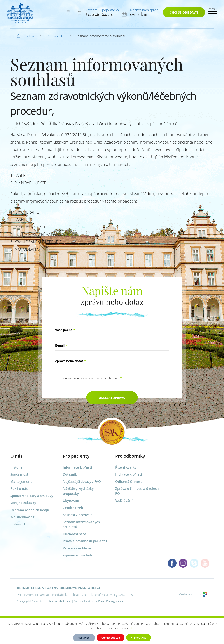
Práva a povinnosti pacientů (85, 541)
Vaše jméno (65, 330)
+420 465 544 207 (99, 14)
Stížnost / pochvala (78, 515)
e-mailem (139, 14)
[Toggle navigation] (213, 11)
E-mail (61, 345)
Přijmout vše (139, 638)
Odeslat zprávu (112, 398)
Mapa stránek (60, 601)
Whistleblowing (22, 517)
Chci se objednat (184, 12)
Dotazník (70, 474)
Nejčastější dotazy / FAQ (82, 481)
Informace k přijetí (77, 467)
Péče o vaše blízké (77, 548)
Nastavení (84, 638)
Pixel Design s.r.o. (111, 601)
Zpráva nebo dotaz (71, 361)
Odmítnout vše (111, 638)
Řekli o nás (19, 488)
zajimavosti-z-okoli (77, 555)
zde (131, 628)
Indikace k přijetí (129, 474)
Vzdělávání (124, 500)
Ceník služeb (73, 508)
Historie (16, 467)
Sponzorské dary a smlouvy (32, 496)
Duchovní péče (74, 534)
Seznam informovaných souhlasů (81, 524)
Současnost (19, 474)
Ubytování (71, 500)
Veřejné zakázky (23, 503)
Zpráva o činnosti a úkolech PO (137, 491)
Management (21, 481)
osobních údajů (109, 378)
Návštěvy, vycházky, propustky (79, 491)
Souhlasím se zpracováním (92, 378)
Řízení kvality (126, 467)
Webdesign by (193, 594)
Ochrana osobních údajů (30, 510)
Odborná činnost (129, 481)
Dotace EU (18, 524)
